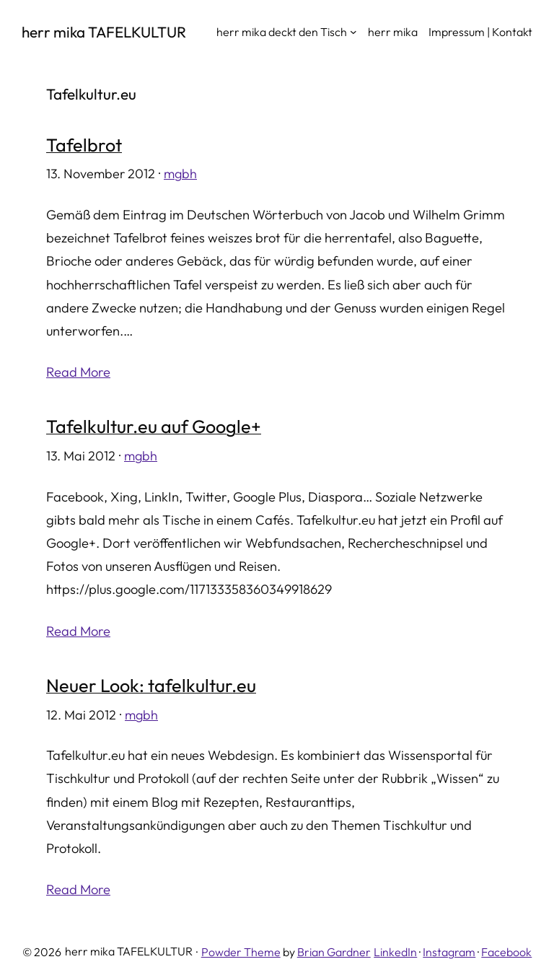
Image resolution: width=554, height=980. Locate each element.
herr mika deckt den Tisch (282, 32)
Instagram (449, 952)
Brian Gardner (334, 952)
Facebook (506, 952)
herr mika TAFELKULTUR (104, 32)
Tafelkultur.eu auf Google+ (154, 427)
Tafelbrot (84, 146)
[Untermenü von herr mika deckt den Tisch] (353, 32)
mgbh (180, 174)
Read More (78, 372)
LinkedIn (395, 952)
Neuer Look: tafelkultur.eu (151, 686)
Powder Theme (241, 952)
